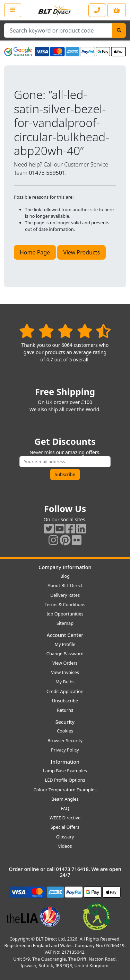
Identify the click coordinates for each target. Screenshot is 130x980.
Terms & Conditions (65, 604)
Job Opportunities (65, 614)
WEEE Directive (65, 818)
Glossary (65, 837)
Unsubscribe (65, 701)
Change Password (65, 654)
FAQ (65, 808)
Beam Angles (65, 799)
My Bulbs (65, 682)
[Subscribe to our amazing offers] (65, 462)
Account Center (65, 635)
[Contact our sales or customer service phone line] (97, 10)
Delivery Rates (65, 595)
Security (65, 722)
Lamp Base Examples (65, 771)
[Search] (119, 30)
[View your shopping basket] (117, 10)
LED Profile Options (65, 780)
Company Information (65, 567)
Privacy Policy (65, 750)
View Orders (65, 663)
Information (65, 762)
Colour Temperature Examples (65, 790)
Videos (65, 846)
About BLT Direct (65, 585)
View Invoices (65, 672)
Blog (65, 576)
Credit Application (65, 691)
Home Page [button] (35, 252)
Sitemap (65, 623)
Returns (65, 710)
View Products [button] (81, 252)
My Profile (65, 644)
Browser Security (65, 740)
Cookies (65, 731)
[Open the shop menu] (13, 10)
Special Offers (65, 827)
